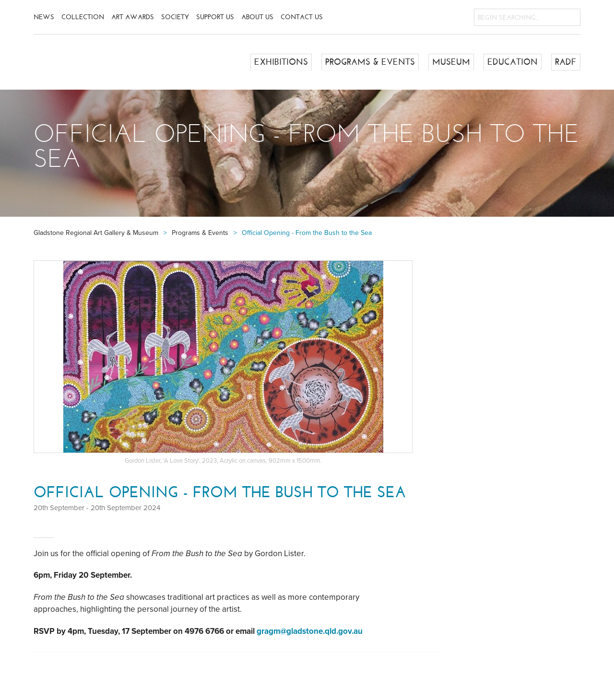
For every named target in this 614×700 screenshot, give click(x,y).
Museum (451, 62)
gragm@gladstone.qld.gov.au (310, 631)
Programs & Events (370, 62)
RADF (566, 62)
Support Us (215, 17)
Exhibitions (281, 62)
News (44, 17)
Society (175, 17)
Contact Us (302, 17)
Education (513, 62)
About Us (257, 17)
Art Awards (133, 17)
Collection (83, 17)
